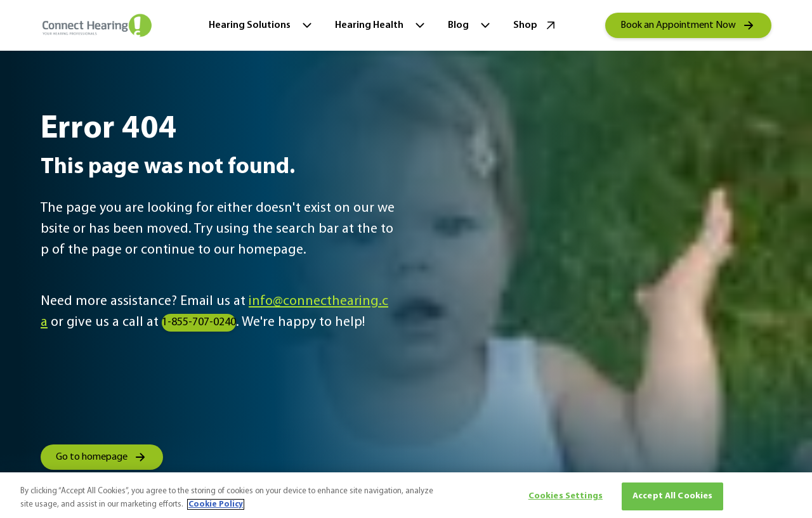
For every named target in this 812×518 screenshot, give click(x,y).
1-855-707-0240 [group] (199, 322)
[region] (406, 495)
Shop (536, 25)
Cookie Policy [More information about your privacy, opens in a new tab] (216, 504)
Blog (470, 25)
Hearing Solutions (262, 25)
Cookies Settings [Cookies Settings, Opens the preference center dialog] (566, 496)
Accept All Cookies (673, 496)
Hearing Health (381, 25)
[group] (688, 25)
